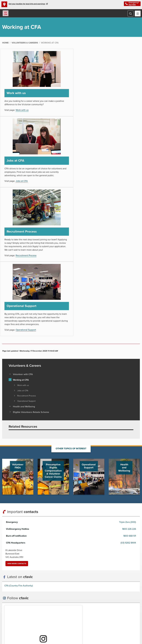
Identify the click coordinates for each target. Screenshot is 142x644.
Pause (51, 605)
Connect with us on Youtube (60, 612)
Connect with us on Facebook (53, 612)
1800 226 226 (129, 388)
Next (55, 605)
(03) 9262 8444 (128, 401)
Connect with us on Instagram (67, 612)
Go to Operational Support (89, 335)
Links (76, 627)
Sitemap (83, 627)
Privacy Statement (21, 627)
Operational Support (97, 188)
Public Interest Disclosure (42, 627)
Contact (58, 627)
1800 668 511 (130, 394)
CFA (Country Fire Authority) (19, 444)
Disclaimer (7, 627)
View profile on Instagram (19, 505)
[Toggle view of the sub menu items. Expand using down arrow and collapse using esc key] (10, 233)
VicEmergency (95, 627)
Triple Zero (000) (128, 381)
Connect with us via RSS (89, 612)
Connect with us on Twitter (75, 612)
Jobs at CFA (93, 114)
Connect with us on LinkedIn (82, 612)
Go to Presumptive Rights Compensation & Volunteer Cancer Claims (53, 335)
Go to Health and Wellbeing (124, 335)
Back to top (73, 566)
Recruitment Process (26, 188)
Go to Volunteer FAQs (18, 335)
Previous (47, 605)
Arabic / (65, 605)
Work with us (22, 111)
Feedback (67, 627)
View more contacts (17, 422)
